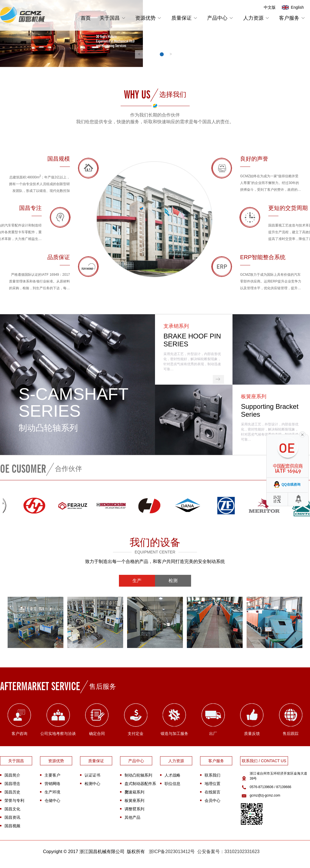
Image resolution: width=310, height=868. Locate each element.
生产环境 (52, 792)
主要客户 (52, 775)
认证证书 (92, 775)
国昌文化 (12, 809)
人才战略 (172, 775)
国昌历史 (12, 792)
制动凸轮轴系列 (138, 775)
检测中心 (92, 784)
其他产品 (132, 817)
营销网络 (52, 784)
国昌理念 (12, 784)
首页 (86, 18)
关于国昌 (113, 18)
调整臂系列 (134, 809)
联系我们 (212, 775)
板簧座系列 (134, 800)
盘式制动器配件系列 (140, 785)
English (297, 7)
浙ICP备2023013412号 (172, 852)
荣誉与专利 (14, 800)
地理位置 (212, 784)
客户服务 (293, 18)
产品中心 (221, 18)
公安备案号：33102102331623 (228, 852)
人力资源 (257, 18)
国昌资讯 (12, 817)
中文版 (270, 7)
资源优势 (149, 18)
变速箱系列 (134, 792)
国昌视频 (12, 826)
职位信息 (172, 784)
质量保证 (185, 18)
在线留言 (212, 792)
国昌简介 (12, 775)
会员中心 (212, 800)
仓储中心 (52, 800)
